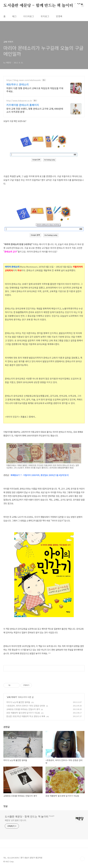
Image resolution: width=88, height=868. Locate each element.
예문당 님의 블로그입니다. (16, 820)
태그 (14, 16)
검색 (76, 6)
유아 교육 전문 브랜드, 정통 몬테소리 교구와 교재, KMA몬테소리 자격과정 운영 (35, 110)
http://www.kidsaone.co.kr (19, 101)
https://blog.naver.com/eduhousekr (24, 80)
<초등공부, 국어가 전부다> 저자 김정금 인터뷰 (26, 706)
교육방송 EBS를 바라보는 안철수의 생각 (23, 709)
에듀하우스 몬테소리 (18, 84)
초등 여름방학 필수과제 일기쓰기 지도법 (23, 713)
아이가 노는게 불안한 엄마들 (18, 702)
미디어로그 (29, 16)
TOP (82, 859)
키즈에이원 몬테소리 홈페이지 (23, 105)
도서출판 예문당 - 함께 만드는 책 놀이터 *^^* (43, 6)
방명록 (59, 16)
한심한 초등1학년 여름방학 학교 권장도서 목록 (26, 716)
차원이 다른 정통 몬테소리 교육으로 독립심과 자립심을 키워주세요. (35, 90)
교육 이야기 (12, 697)
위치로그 (45, 16)
